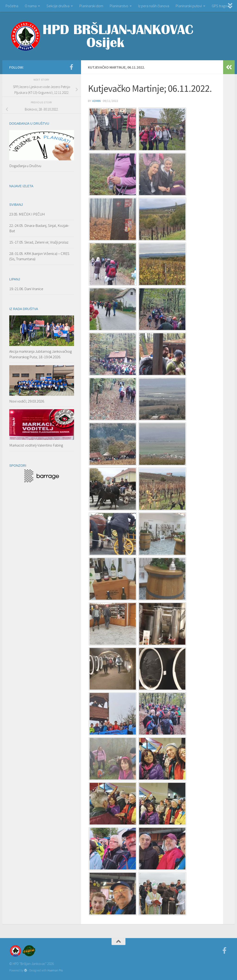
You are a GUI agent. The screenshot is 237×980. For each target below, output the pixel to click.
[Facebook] (71, 67)
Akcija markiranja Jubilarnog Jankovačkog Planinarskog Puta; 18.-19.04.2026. (41, 354)
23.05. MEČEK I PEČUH (27, 214)
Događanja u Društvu (25, 166)
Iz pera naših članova (154, 6)
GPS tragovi (221, 6)
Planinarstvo (119, 6)
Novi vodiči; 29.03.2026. (27, 401)
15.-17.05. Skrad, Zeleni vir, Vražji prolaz (39, 242)
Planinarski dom (91, 6)
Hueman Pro (55, 970)
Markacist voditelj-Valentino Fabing (36, 445)
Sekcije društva (58, 6)
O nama (31, 6)
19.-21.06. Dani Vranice (26, 289)
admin (96, 101)
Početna (12, 6)
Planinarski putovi (189, 6)
